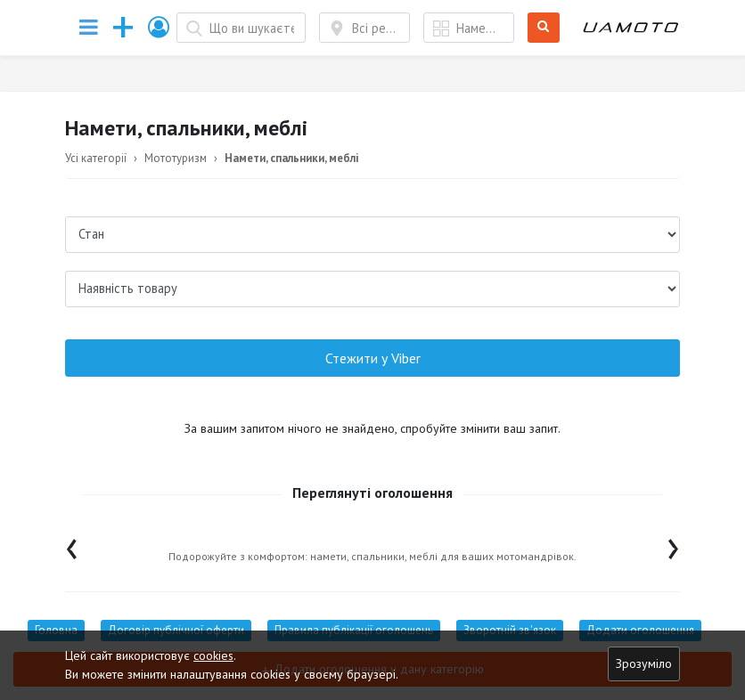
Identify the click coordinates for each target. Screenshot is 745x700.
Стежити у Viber (373, 358)
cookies (213, 655)
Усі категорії (96, 158)
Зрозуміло (644, 663)
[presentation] (72, 545)
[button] (160, 27)
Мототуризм (176, 158)
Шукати (544, 28)
